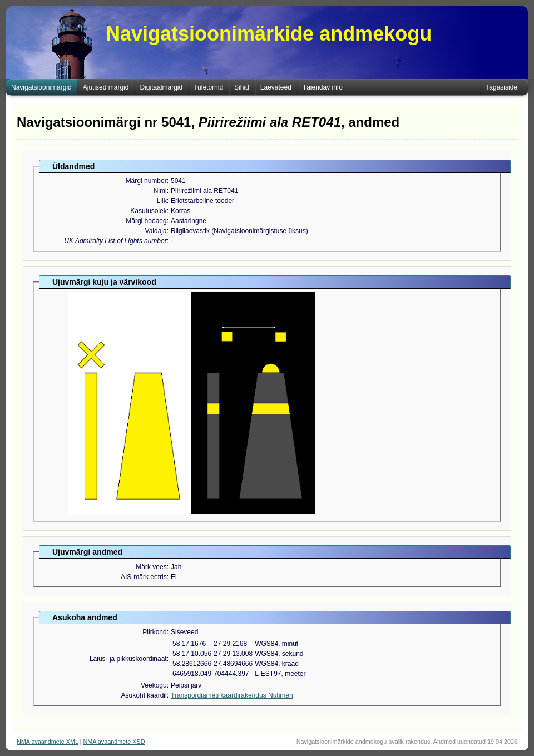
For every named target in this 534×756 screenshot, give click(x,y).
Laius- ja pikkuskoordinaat (128, 659)
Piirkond (154, 632)
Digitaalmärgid (161, 87)
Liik (162, 201)
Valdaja (156, 231)
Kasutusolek (148, 211)
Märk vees (151, 567)
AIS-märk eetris (144, 577)
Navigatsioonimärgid (41, 87)
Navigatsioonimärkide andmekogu (269, 34)
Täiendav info (323, 87)
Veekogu (154, 685)
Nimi (160, 191)
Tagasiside (501, 87)
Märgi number (146, 181)
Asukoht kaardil (144, 695)
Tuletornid (208, 87)
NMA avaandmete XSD (114, 742)
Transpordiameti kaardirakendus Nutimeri (232, 695)
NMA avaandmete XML (48, 742)
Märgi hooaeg (146, 221)
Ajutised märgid (106, 87)
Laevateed (276, 87)
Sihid (242, 87)
